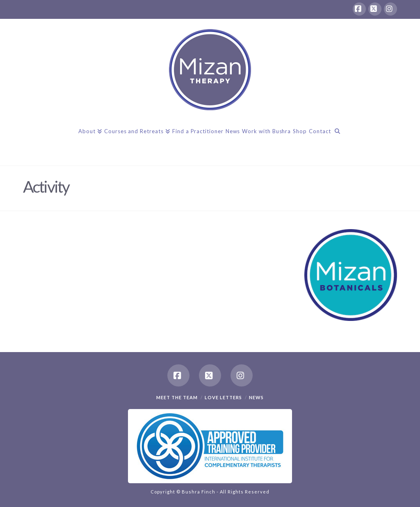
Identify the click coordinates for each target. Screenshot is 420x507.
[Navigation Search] (337, 139)
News (256, 397)
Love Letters (223, 397)
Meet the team (177, 397)
